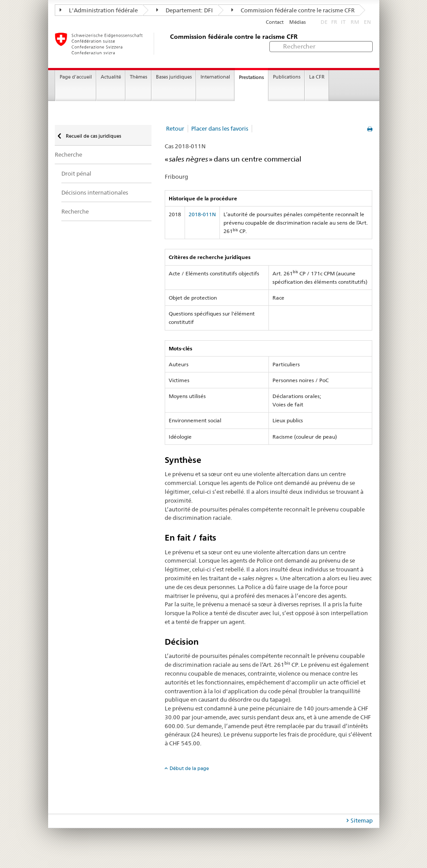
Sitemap (362, 820)
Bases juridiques (174, 77)
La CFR (317, 77)
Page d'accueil (76, 77)
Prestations (251, 77)
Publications (287, 77)
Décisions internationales (95, 192)
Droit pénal (76, 173)
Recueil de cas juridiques (93, 136)
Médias (297, 22)
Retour (175, 128)
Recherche (68, 154)
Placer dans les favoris (220, 128)
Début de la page (189, 768)
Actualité (111, 77)
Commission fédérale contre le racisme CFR (293, 10)
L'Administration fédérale (99, 10)
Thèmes (138, 77)
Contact (275, 22)
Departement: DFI (185, 10)
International (215, 77)
